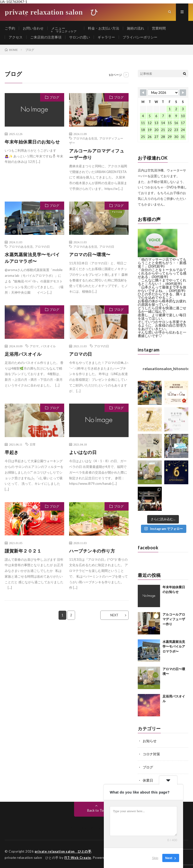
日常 (33, 445)
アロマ (34, 346)
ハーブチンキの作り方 (92, 551)
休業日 (148, 780)
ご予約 (10, 28)
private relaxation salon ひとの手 (63, 851)
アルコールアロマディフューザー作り (97, 154)
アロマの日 (42, 247)
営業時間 (163, 28)
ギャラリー (106, 37)
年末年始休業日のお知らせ (32, 142)
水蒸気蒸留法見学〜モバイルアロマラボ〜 (32, 258)
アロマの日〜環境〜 (90, 255)
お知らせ (150, 741)
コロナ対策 (151, 754)
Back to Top (96, 810)
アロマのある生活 (85, 139)
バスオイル (48, 346)
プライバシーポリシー (140, 37)
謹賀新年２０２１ (23, 551)
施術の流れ (139, 28)
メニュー (58, 28)
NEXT (114, 615)
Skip (155, 858)
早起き (12, 452)
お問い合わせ (33, 28)
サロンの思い (80, 37)
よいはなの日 (83, 452)
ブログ (54, 98)
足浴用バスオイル (23, 354)
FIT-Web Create (78, 857)
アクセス (16, 37)
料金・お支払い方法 (108, 28)
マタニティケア (68, 32)
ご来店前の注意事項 (46, 37)
